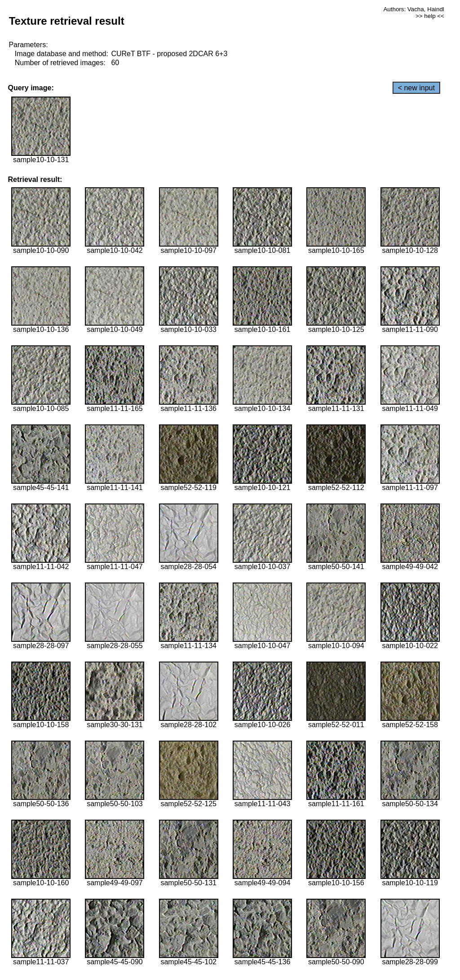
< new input (416, 88)
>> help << (430, 16)
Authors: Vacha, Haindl (414, 9)
